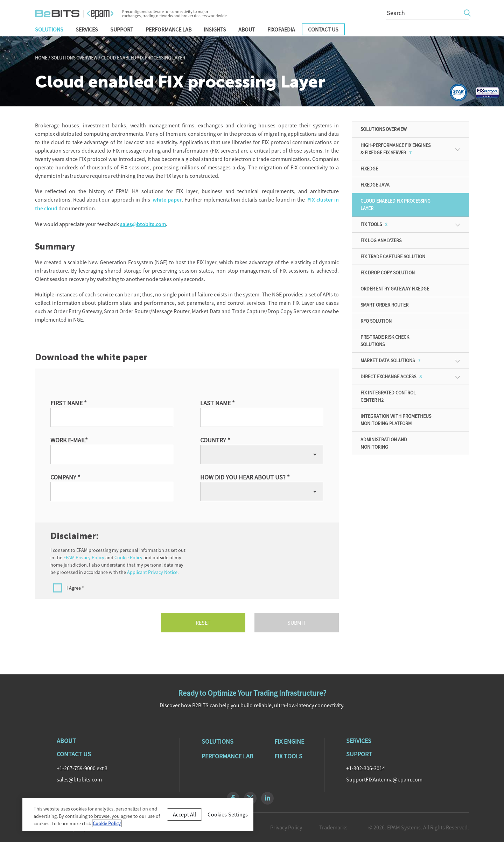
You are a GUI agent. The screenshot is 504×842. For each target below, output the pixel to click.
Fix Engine (289, 742)
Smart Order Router (384, 305)
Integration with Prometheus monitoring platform (396, 420)
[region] (138, 815)
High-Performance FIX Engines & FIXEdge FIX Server (395, 149)
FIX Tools (374, 224)
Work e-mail (69, 440)
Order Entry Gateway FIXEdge (395, 289)
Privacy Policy (286, 827)
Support (122, 29)
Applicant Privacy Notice (152, 572)
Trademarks (333, 827)
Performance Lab (169, 29)
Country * (215, 440)
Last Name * (218, 403)
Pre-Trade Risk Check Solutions (385, 341)
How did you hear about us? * (245, 477)
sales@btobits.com (143, 224)
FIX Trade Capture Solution (393, 257)
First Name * (69, 403)
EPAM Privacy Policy (84, 557)
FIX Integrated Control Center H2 (388, 396)
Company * (65, 477)
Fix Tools (288, 756)
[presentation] (272, 560)
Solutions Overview (74, 58)
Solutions (49, 29)
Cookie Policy (128, 557)
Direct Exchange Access (391, 377)
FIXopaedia (281, 29)
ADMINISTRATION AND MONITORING (384, 443)
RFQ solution (376, 321)
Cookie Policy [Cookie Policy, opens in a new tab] (107, 823)
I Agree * (75, 588)
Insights (215, 29)
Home (41, 58)
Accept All (185, 814)
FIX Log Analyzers (381, 240)
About (247, 29)
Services (87, 29)
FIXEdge (369, 169)
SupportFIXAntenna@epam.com (384, 779)
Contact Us (323, 29)
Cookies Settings (228, 814)
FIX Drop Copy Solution (388, 273)
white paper (167, 200)
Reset (203, 623)
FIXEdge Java (375, 185)
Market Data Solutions (390, 360)
